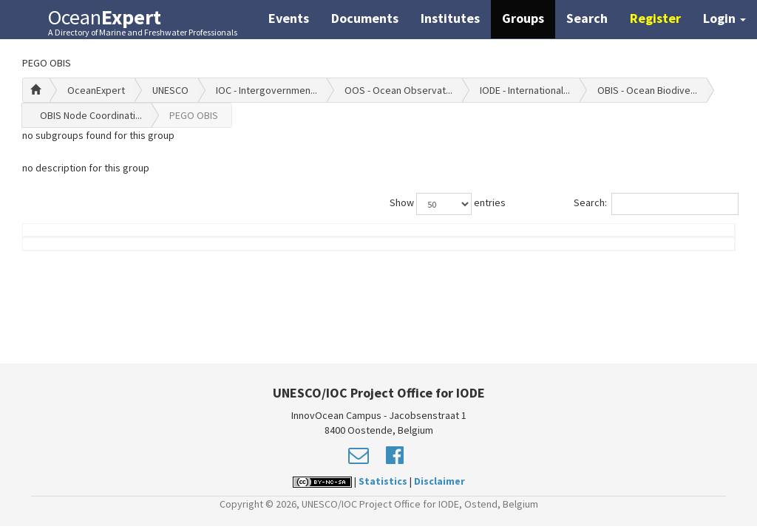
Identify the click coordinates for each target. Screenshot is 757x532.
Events (289, 18)
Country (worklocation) (671, 245)
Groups (523, 18)
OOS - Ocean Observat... (398, 90)
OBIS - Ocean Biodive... (647, 90)
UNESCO (170, 90)
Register (655, 18)
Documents (365, 18)
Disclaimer (439, 481)
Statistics (383, 481)
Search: (655, 204)
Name (78, 252)
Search (587, 18)
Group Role (555, 252)
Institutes (450, 18)
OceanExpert (96, 90)
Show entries (448, 204)
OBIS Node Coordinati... (91, 115)
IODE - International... (525, 90)
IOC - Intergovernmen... (267, 90)
